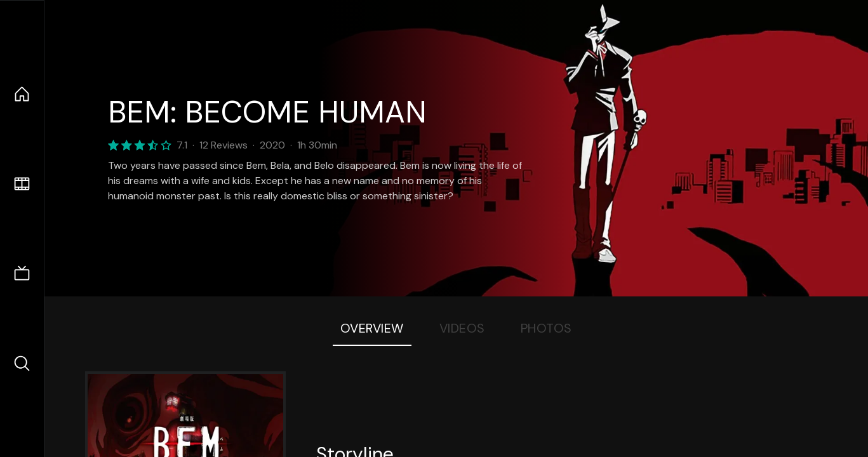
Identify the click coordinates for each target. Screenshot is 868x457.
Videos (462, 328)
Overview (372, 328)
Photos (546, 328)
